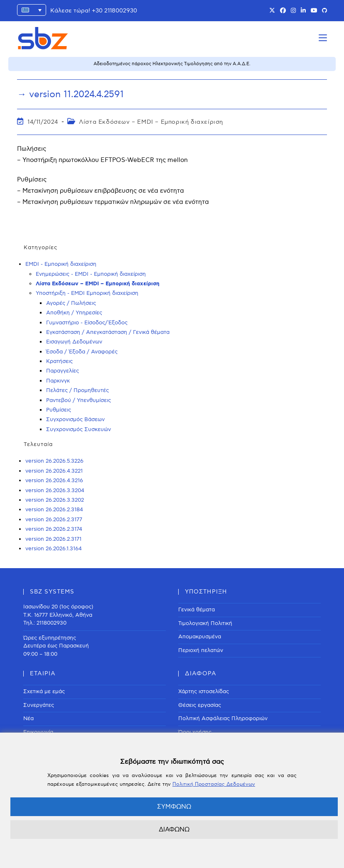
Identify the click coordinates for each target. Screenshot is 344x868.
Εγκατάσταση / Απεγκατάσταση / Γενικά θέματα (108, 332)
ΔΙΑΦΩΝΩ (174, 829)
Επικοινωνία (38, 732)
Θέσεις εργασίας (200, 705)
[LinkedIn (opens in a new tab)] (303, 11)
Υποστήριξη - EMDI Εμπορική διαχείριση (87, 293)
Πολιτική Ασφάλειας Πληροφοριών (223, 718)
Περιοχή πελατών (201, 650)
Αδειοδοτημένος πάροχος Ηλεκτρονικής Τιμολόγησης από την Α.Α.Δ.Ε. (172, 64)
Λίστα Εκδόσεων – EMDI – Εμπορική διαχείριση (151, 122)
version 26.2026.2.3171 (53, 539)
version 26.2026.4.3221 (54, 471)
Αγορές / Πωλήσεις (71, 303)
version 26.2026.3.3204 (55, 490)
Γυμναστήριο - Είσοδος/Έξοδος (87, 323)
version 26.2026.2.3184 (54, 510)
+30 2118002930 (114, 11)
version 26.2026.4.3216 (54, 481)
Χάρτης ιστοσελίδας (204, 691)
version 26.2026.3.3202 (55, 500)
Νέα (28, 718)
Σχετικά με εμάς (44, 691)
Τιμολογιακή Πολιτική (205, 623)
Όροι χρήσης (195, 732)
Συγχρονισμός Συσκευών (79, 429)
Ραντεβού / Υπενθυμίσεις (79, 400)
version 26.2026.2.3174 (54, 529)
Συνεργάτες (39, 705)
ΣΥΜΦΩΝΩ (174, 807)
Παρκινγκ (58, 381)
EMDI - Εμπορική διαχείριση (61, 264)
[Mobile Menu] (323, 38)
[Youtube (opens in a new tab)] (314, 11)
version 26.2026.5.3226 (54, 461)
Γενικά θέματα (197, 610)
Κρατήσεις (59, 361)
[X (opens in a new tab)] (272, 11)
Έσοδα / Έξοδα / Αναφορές (82, 352)
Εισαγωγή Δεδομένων (74, 342)
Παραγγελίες (63, 371)
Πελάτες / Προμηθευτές (77, 390)
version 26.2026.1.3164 (54, 549)
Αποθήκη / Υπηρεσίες (74, 313)
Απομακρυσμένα (200, 637)
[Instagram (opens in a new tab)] (293, 11)
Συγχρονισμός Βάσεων (75, 419)
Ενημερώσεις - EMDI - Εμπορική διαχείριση (91, 274)
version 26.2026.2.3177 (54, 520)
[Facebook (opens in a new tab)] (283, 11)
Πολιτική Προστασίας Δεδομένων (214, 784)
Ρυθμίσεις (59, 410)
